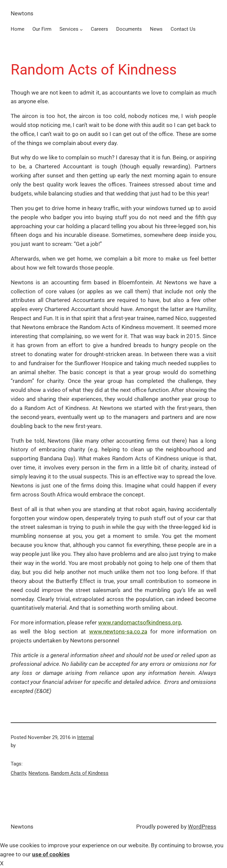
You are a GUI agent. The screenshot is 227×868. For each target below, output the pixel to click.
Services (69, 29)
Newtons (22, 13)
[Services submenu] (81, 30)
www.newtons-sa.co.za (118, 631)
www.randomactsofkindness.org (140, 622)
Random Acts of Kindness (80, 773)
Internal (85, 737)
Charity (18, 773)
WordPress (202, 827)
